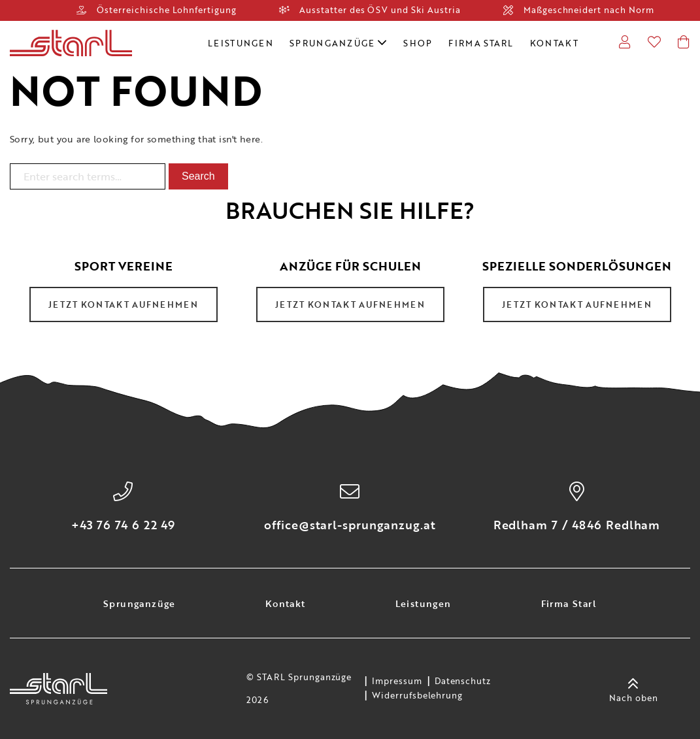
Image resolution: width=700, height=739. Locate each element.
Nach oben (634, 689)
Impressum (397, 682)
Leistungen (241, 43)
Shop (418, 43)
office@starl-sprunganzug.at (350, 525)
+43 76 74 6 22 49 (123, 525)
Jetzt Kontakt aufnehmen (123, 304)
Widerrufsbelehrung (417, 696)
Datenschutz (463, 682)
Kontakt (554, 43)
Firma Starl (481, 43)
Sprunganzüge (338, 43)
